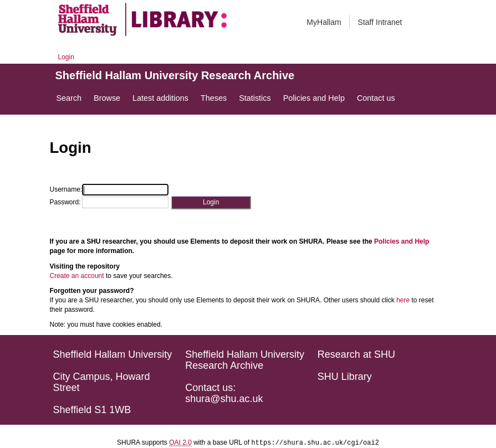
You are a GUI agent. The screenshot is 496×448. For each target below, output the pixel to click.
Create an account (77, 276)
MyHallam (324, 22)
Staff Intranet (380, 22)
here (403, 300)
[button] (211, 202)
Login (66, 57)
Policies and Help (402, 241)
